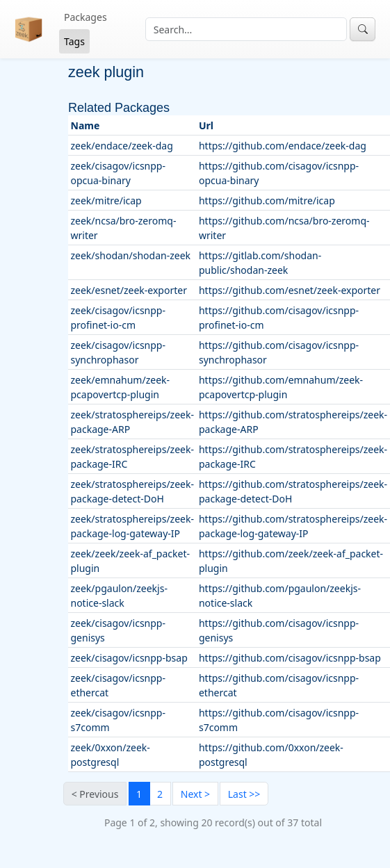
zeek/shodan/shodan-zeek (131, 255)
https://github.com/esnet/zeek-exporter (290, 290)
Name (86, 125)
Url (206, 125)
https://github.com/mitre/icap (267, 200)
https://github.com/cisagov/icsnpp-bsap (290, 658)
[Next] (195, 794)
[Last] (244, 794)
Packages (86, 17)
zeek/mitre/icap (106, 200)
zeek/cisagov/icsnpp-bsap (129, 658)
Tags (74, 41)
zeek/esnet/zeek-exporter (129, 290)
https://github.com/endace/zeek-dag (283, 146)
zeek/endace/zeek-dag (122, 146)
